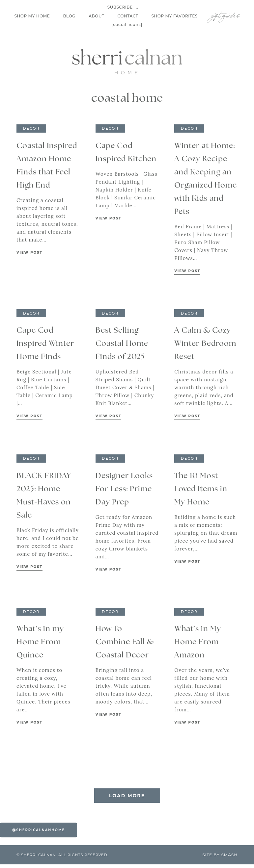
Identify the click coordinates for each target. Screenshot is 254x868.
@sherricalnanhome (39, 834)
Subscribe (120, 7)
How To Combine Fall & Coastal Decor (125, 642)
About (96, 16)
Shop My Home (32, 16)
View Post (29, 253)
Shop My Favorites (174, 16)
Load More (127, 799)
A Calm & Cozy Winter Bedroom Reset (205, 344)
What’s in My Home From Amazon (198, 642)
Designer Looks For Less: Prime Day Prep (124, 489)
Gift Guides (225, 14)
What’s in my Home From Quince (40, 642)
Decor (31, 128)
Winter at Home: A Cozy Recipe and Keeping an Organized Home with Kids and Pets (206, 179)
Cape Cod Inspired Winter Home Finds (45, 344)
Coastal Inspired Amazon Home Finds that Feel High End (47, 166)
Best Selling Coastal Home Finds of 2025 (122, 344)
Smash (229, 858)
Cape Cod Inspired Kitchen (126, 153)
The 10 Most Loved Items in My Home (201, 489)
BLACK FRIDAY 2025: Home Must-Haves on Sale (44, 496)
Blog (69, 16)
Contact (128, 16)
